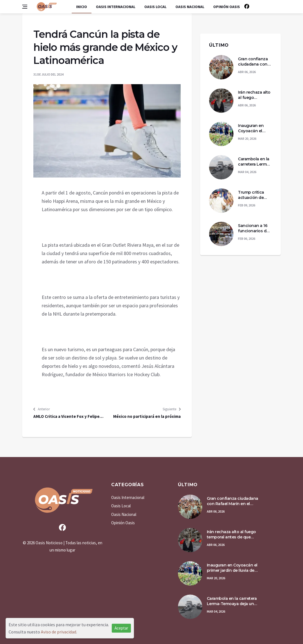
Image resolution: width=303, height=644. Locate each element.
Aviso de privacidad (59, 632)
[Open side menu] (25, 7)
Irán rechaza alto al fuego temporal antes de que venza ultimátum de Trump (254, 95)
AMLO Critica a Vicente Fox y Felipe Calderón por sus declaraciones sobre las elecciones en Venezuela (69, 416)
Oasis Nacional (190, 7)
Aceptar (121, 628)
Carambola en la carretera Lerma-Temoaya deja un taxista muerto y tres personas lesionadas (255, 162)
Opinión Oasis (227, 7)
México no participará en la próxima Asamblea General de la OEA (147, 416)
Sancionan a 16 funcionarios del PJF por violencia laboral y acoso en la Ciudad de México (254, 229)
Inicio (82, 7)
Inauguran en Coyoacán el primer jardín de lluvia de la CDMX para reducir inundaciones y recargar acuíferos (254, 128)
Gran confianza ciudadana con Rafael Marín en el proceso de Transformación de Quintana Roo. (255, 62)
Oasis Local (155, 7)
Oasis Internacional (116, 7)
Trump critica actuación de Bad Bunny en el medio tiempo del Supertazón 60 (254, 195)
